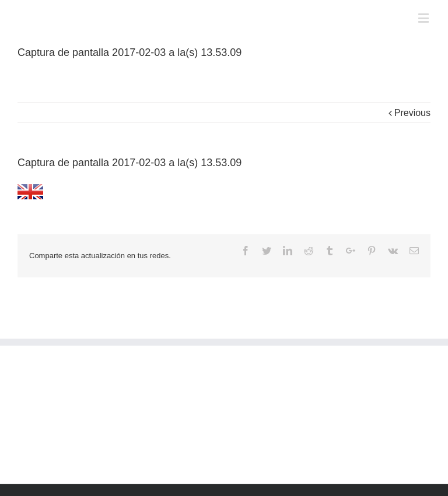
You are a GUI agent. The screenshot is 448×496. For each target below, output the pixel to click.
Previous (412, 113)
